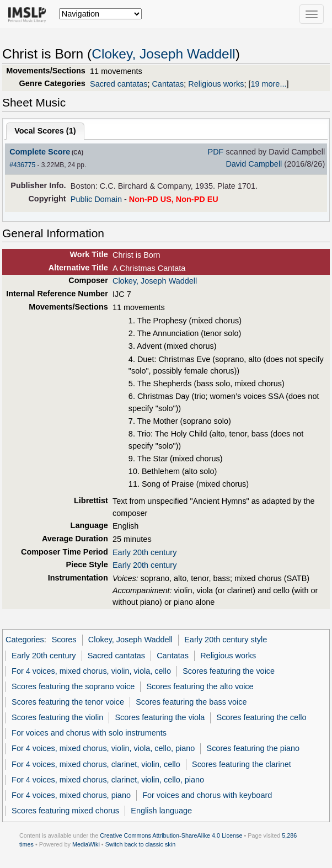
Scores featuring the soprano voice (73, 686)
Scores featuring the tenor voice (68, 702)
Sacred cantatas (119, 84)
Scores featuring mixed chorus (65, 811)
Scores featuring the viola (160, 717)
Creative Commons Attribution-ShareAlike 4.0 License (171, 835)
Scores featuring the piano (253, 748)
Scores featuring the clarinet (242, 764)
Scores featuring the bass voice (191, 702)
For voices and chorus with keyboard (207, 795)
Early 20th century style (226, 640)
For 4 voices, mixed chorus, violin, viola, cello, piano (103, 748)
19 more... (268, 84)
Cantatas (168, 84)
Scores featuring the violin (57, 717)
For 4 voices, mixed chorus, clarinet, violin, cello (96, 764)
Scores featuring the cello (262, 717)
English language (161, 811)
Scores (64, 640)
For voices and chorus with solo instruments (89, 733)
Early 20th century (144, 552)
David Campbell (254, 164)
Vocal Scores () (45, 131)
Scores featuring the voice (229, 671)
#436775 (22, 165)
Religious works (216, 84)
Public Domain (96, 199)
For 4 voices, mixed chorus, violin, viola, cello (91, 671)
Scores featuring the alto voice (200, 686)
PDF (216, 152)
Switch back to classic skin (141, 844)
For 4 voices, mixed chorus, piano (71, 795)
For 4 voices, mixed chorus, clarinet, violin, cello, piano (108, 780)
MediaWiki (86, 844)
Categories (25, 640)
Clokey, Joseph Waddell (163, 54)
